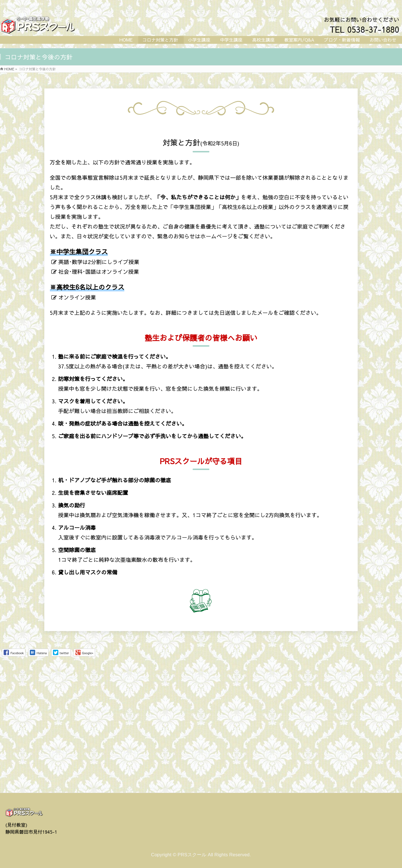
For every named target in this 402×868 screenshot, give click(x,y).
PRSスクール (192, 732)
